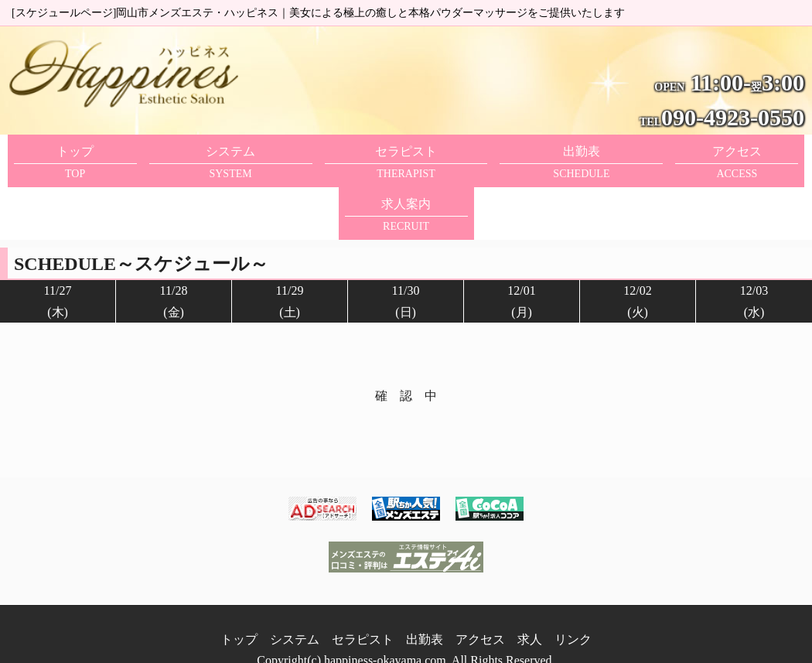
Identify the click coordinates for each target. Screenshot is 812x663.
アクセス (480, 608)
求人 (530, 608)
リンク (573, 608)
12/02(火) (637, 248)
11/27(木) (58, 248)
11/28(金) (174, 248)
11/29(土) (290, 248)
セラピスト (363, 608)
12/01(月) (521, 248)
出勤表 (425, 608)
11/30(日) (406, 248)
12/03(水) (754, 248)
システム (295, 608)
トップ (239, 608)
